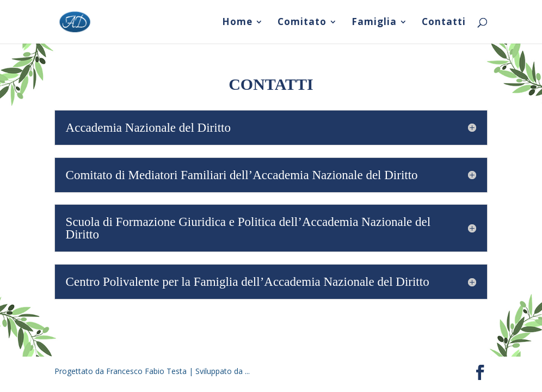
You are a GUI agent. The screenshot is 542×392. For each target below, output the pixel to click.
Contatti (444, 23)
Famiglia (374, 23)
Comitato (302, 23)
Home (237, 23)
